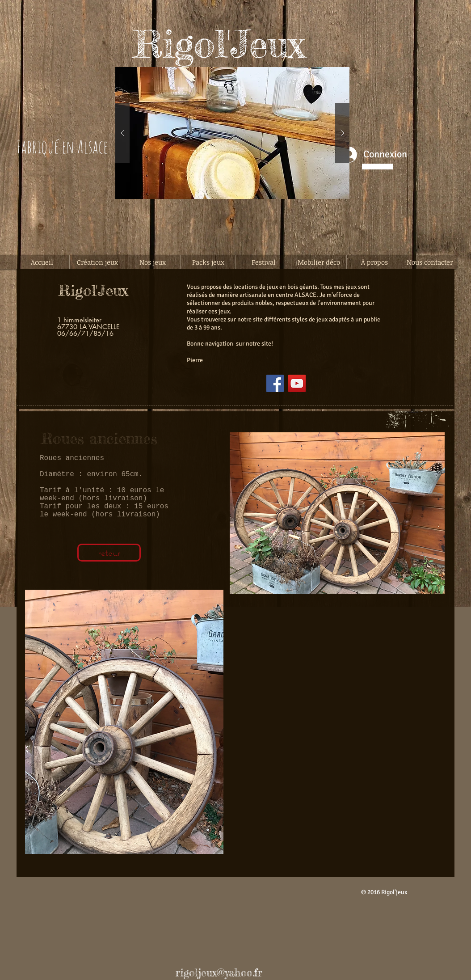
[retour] (109, 553)
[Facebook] (275, 383)
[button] (232, 133)
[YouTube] (297, 383)
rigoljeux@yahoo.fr (219, 973)
